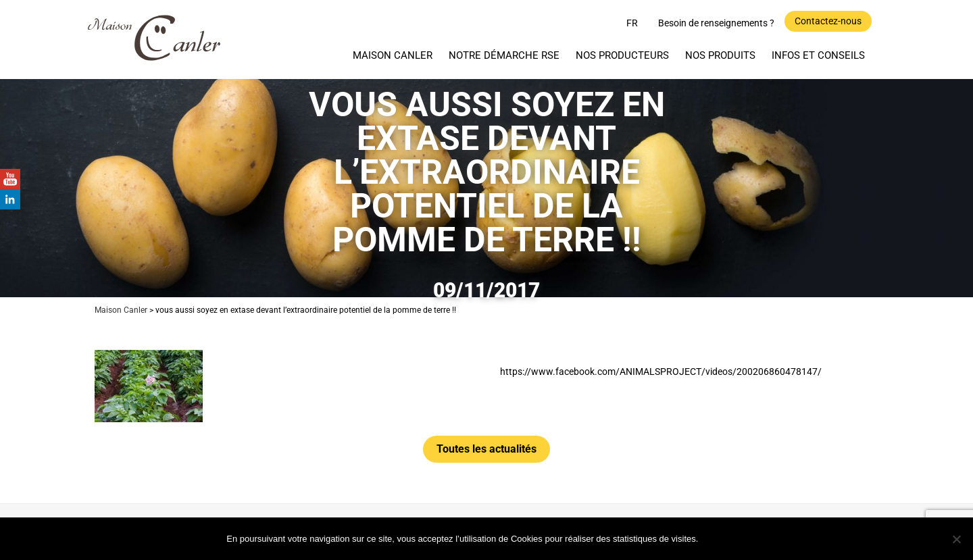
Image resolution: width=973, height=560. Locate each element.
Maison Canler (393, 55)
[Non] (956, 539)
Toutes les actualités (487, 449)
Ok (725, 538)
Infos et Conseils (818, 55)
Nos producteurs (622, 55)
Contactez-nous (828, 21)
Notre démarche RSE (504, 55)
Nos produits (720, 55)
